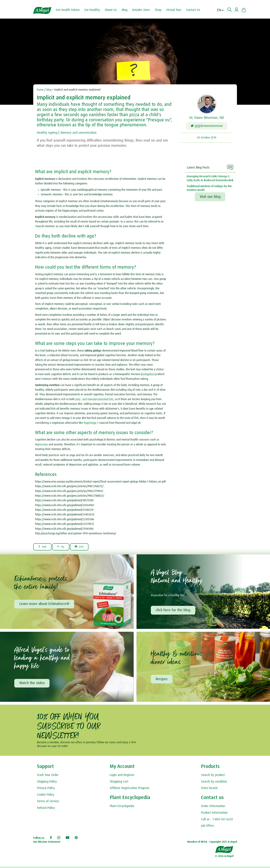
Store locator (209, 790)
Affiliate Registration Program (130, 790)
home (40, 90)
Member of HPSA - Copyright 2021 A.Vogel (212, 843)
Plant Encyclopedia (122, 808)
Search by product (213, 776)
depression (42, 444)
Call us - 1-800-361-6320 (217, 821)
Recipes (162, 680)
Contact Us (196, 10)
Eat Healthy (95, 10)
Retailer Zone (144, 10)
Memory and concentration (83, 133)
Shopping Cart (119, 783)
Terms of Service (48, 803)
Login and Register (122, 776)
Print (86, 547)
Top (65, 547)
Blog (127, 10)
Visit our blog (210, 197)
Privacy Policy (46, 790)
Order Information (213, 808)
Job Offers (208, 827)
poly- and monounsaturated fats (94, 399)
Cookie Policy (46, 796)
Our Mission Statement (47, 843)
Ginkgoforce (149, 374)
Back (44, 547)
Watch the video (32, 684)
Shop (161, 10)
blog (49, 90)
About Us (114, 10)
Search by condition (214, 783)
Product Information (214, 814)
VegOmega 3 (91, 423)
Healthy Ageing (48, 133)
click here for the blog (174, 611)
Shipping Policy (47, 783)
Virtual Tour (177, 10)
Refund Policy (46, 809)
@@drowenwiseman (207, 126)
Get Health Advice (71, 10)
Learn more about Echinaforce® (45, 605)
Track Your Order (48, 776)
